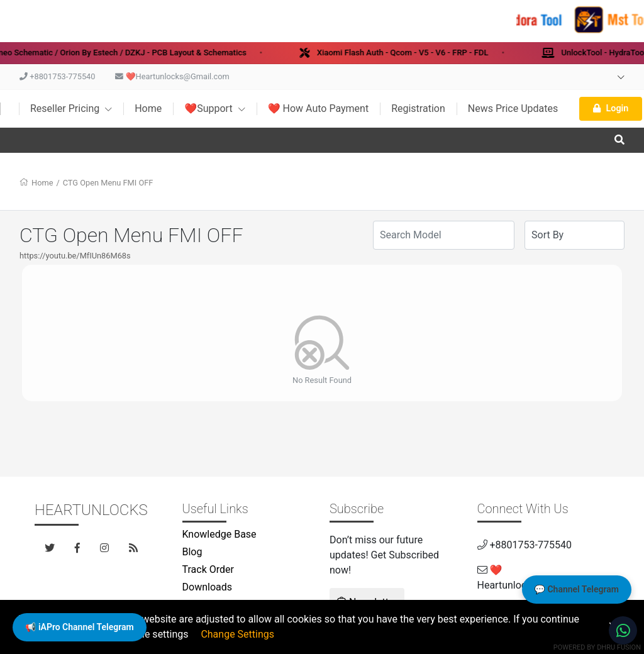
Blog (192, 552)
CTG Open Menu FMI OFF (108, 183)
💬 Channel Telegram (577, 589)
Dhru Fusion (619, 647)
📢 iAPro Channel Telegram (80, 627)
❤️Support (214, 108)
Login (611, 108)
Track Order (208, 569)
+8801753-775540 (57, 76)
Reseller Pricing (71, 108)
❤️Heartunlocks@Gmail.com (172, 76)
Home (148, 108)
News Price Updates (513, 108)
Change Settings (237, 634)
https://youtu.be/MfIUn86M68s (75, 256)
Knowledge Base (219, 534)
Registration (418, 108)
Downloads (207, 587)
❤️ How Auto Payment (319, 108)
